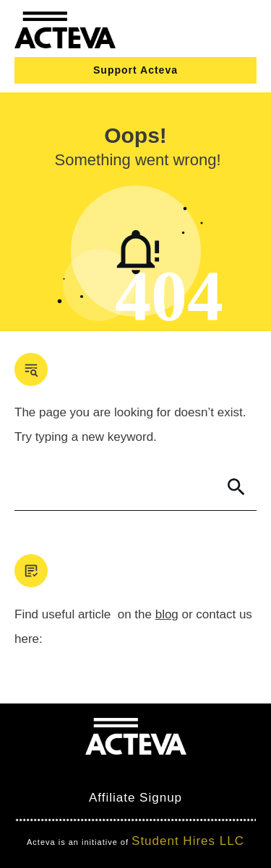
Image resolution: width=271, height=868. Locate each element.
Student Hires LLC (188, 841)
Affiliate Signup (135, 798)
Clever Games (149, 772)
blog (167, 614)
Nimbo (220, 772)
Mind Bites (63, 772)
